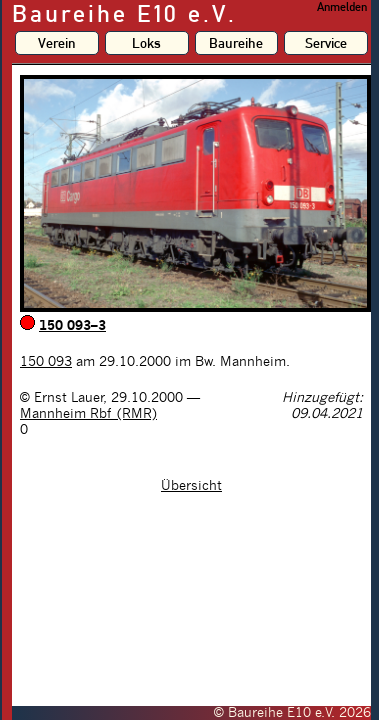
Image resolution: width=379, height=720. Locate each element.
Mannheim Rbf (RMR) (88, 414)
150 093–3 (72, 326)
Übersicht (191, 486)
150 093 (46, 362)
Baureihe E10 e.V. (124, 14)
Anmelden (342, 7)
